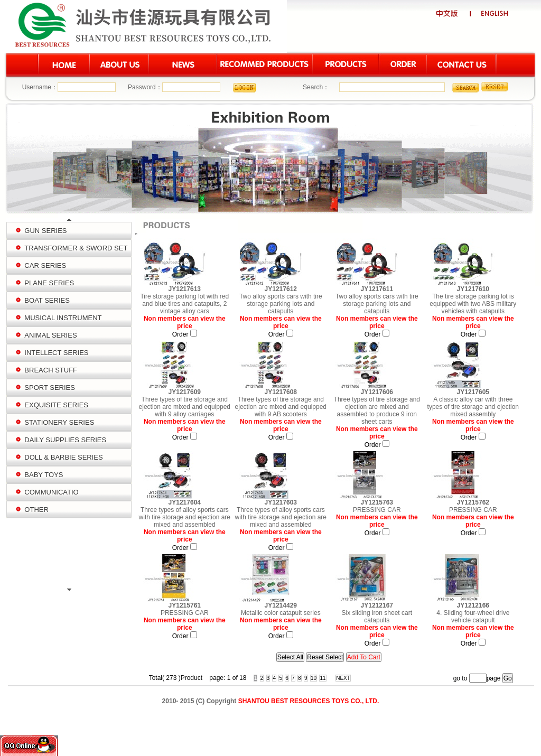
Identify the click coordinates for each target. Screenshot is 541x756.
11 (323, 678)
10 (314, 678)
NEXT (343, 678)
